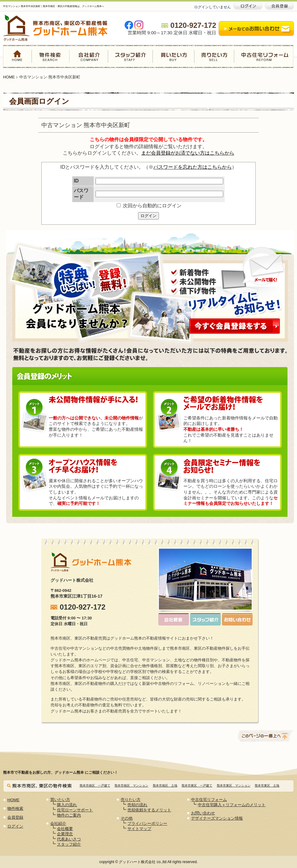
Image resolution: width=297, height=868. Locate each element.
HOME (17, 56)
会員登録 (15, 817)
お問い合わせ (203, 813)
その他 (127, 818)
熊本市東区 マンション (234, 785)
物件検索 (51, 56)
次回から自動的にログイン (149, 206)
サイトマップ (139, 829)
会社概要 (65, 829)
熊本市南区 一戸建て (95, 785)
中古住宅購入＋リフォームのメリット (232, 805)
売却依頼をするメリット (149, 810)
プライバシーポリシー (147, 823)
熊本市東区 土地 (267, 785)
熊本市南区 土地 (165, 785)
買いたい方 (173, 56)
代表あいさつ (69, 839)
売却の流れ (137, 805)
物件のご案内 (69, 815)
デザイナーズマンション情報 (217, 818)
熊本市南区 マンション (131, 785)
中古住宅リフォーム (264, 56)
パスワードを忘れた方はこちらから (193, 167)
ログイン (148, 216)
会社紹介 (89, 56)
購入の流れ (67, 805)
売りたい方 (214, 56)
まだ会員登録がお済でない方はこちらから (188, 153)
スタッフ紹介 (130, 56)
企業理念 (65, 834)
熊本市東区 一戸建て (197, 785)
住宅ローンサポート (75, 810)
